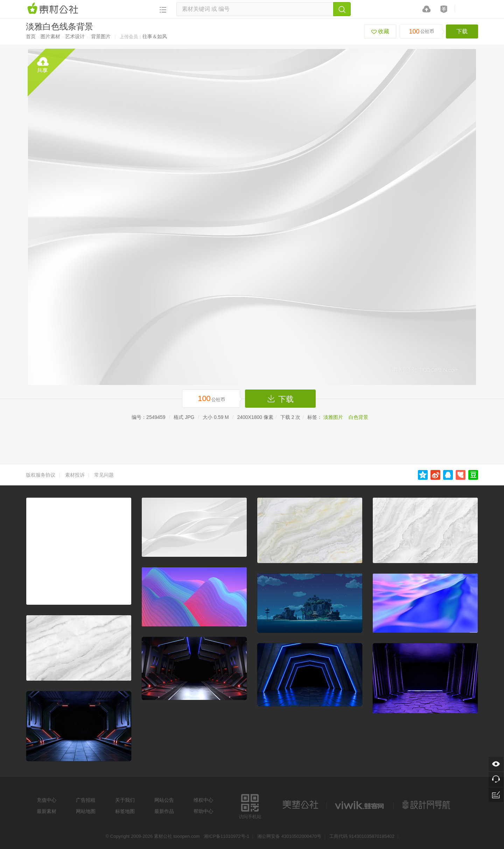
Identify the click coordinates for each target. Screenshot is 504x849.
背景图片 (101, 36)
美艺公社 (300, 805)
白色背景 (358, 417)
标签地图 (125, 811)
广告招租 (86, 800)
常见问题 (104, 475)
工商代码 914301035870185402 (362, 836)
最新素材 (47, 811)
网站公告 (164, 800)
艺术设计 (75, 36)
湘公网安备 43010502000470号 (289, 836)
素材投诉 (75, 475)
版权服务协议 (41, 475)
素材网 (54, 9)
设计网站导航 (427, 805)
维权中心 (203, 800)
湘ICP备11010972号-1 (226, 836)
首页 (31, 36)
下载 (462, 31)
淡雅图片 (333, 417)
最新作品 (164, 811)
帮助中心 (203, 811)
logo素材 (360, 805)
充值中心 (47, 800)
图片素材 (50, 36)
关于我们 (125, 800)
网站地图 (86, 811)
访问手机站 (250, 805)
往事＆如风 (155, 36)
